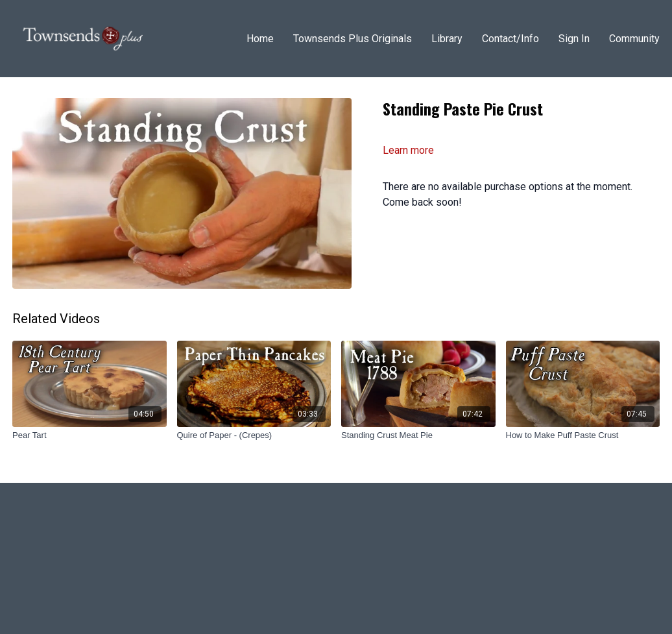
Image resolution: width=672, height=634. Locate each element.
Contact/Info (510, 39)
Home (260, 39)
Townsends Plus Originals (353, 39)
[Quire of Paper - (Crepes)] (254, 435)
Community (634, 39)
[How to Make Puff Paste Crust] (583, 435)
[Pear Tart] (90, 435)
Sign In (574, 39)
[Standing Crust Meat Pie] (418, 435)
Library (447, 39)
